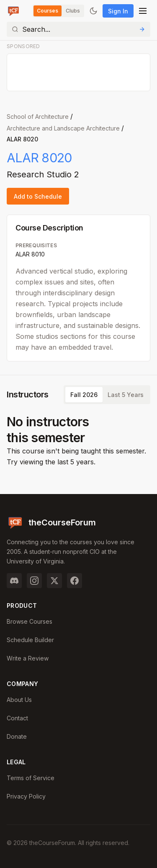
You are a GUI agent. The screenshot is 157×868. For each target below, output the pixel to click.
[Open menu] (143, 11)
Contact (17, 718)
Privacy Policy (26, 796)
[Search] (78, 29)
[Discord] (14, 581)
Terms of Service (31, 778)
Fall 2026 (84, 395)
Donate (17, 736)
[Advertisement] (79, 73)
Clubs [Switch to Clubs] (73, 11)
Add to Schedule (38, 196)
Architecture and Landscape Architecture (63, 128)
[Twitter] (54, 581)
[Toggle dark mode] (93, 11)
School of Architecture (38, 117)
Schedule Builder (30, 640)
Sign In (118, 11)
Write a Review (28, 658)
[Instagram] (34, 581)
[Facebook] (75, 581)
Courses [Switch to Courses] (48, 11)
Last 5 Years (126, 395)
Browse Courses (30, 621)
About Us (19, 700)
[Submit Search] (142, 29)
